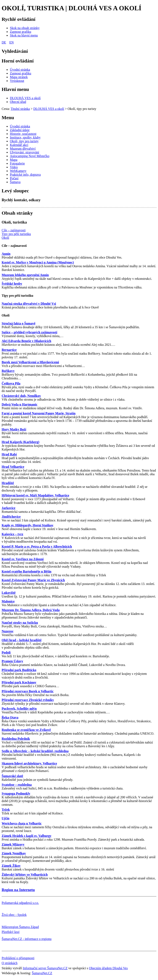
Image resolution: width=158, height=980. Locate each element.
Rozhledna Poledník (16, 739)
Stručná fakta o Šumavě (19, 323)
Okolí (6, 315)
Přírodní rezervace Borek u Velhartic (28, 691)
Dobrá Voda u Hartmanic (20, 404)
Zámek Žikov (11, 866)
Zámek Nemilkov (14, 853)
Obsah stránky (17, 213)
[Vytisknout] (17, 81)
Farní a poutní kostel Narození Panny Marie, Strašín (39, 413)
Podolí (6, 652)
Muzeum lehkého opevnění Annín (25, 275)
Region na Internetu (18, 890)
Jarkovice (9, 508)
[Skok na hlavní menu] (24, 35)
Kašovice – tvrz (12, 534)
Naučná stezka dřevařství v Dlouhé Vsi (29, 304)
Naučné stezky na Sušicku (20, 623)
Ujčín (5, 818)
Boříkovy (8, 371)
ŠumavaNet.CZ (42, 973)
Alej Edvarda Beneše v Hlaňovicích (26, 341)
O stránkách (10, 963)
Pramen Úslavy (12, 661)
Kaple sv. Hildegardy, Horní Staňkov (28, 525)
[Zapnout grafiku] (21, 32)
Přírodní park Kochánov (19, 682)
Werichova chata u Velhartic (22, 823)
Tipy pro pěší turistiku (17, 296)
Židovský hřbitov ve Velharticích (25, 875)
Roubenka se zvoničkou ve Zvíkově (26, 730)
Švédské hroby (12, 284)
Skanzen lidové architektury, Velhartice (29, 763)
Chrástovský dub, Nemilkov (21, 396)
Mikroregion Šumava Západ (20, 927)
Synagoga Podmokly (16, 794)
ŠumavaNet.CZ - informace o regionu (27, 939)
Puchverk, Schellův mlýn (19, 709)
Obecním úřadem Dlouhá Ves (108, 968)
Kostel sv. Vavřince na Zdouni (23, 559)
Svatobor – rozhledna (17, 785)
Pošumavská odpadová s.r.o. (20, 903)
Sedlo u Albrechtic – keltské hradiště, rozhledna (35, 751)
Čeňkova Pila (11, 383)
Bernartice (9, 350)
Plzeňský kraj (11, 932)
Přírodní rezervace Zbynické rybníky (28, 700)
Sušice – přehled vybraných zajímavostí (29, 332)
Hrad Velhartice (13, 467)
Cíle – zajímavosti (14, 246)
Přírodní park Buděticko (19, 670)
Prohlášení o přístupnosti (18, 958)
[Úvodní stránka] (20, 70)
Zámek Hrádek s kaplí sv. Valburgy (27, 836)
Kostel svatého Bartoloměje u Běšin (27, 571)
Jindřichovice (11, 517)
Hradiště (8, 483)
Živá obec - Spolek (14, 915)
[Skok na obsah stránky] (25, 28)
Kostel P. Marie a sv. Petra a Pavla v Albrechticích (37, 546)
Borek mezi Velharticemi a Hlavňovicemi (30, 362)
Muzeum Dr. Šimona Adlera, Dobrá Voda (31, 610)
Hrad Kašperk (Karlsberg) (20, 442)
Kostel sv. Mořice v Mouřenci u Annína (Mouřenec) (38, 262)
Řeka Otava (10, 717)
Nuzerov (8, 631)
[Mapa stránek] (19, 77)
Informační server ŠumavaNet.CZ (45, 968)
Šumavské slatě (12, 776)
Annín (6, 254)
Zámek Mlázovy (13, 844)
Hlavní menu (15, 89)
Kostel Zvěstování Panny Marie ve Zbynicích (33, 580)
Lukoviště (9, 593)
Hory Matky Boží (14, 429)
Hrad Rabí (9, 454)
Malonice (8, 601)
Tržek (6, 810)
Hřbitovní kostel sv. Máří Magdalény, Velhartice (35, 495)
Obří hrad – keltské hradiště (22, 640)
